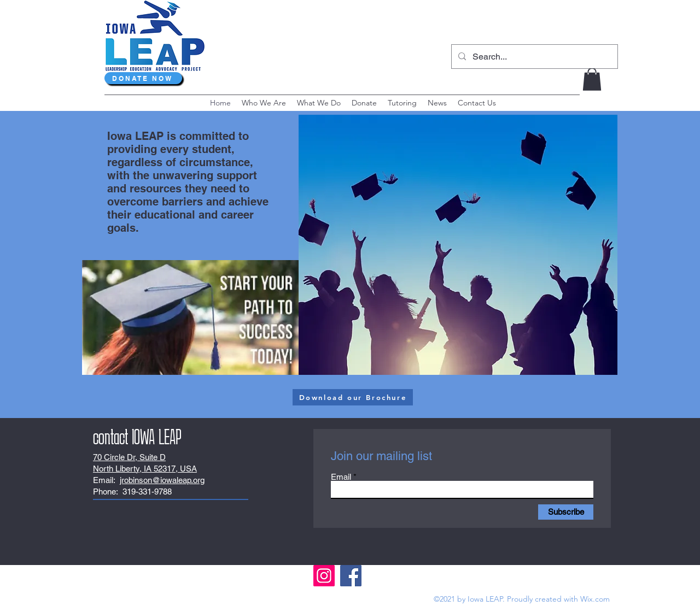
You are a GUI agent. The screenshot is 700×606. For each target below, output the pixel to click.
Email (341, 477)
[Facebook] (351, 576)
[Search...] (533, 57)
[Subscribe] (566, 512)
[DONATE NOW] (143, 78)
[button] (592, 79)
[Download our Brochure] (353, 397)
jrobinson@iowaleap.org (162, 480)
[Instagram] (324, 576)
